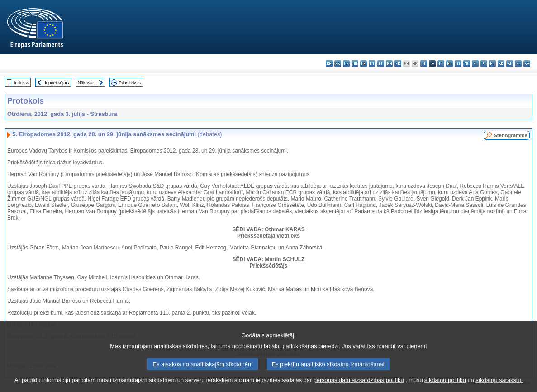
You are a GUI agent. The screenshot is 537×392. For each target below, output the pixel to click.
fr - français (398, 64)
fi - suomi (518, 64)
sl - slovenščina (510, 64)
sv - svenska (527, 64)
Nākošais (87, 83)
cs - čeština (346, 64)
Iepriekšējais (57, 83)
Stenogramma (511, 135)
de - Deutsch (364, 64)
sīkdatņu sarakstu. (499, 384)
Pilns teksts (130, 83)
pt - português (484, 64)
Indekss (21, 83)
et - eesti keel (372, 64)
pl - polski (475, 64)
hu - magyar (449, 64)
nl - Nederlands (467, 64)
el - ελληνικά (381, 64)
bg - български (329, 64)
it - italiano (424, 64)
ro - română (492, 64)
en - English (389, 64)
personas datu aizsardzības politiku (359, 384)
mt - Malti (458, 64)
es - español (338, 64)
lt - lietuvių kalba (441, 64)
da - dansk (355, 64)
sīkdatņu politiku (445, 384)
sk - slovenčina (501, 64)
